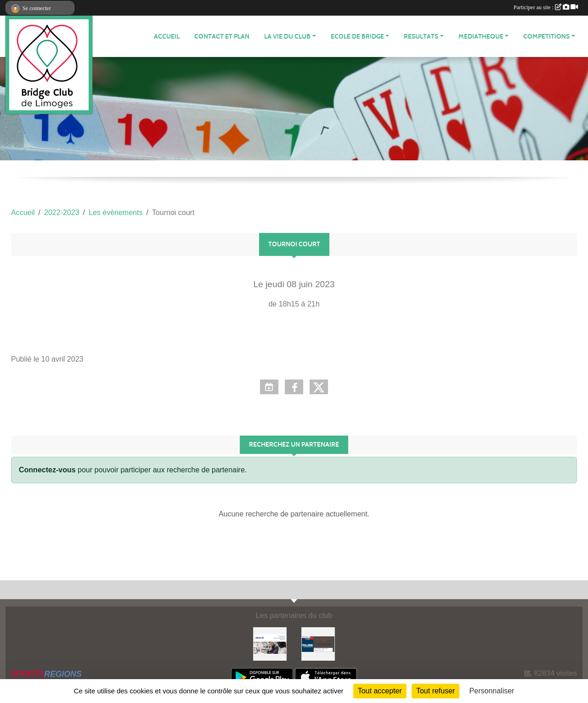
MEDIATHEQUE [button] (481, 37)
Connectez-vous (47, 470)
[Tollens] (318, 643)
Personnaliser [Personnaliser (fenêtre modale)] (492, 691)
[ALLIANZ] (270, 643)
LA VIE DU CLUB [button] (287, 37)
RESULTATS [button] (421, 37)
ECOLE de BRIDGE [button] (357, 37)
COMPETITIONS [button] (546, 37)
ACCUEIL (167, 37)
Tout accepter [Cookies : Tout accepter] (380, 691)
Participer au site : (546, 7)
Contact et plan (222, 37)
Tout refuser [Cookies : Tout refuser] (435, 691)
